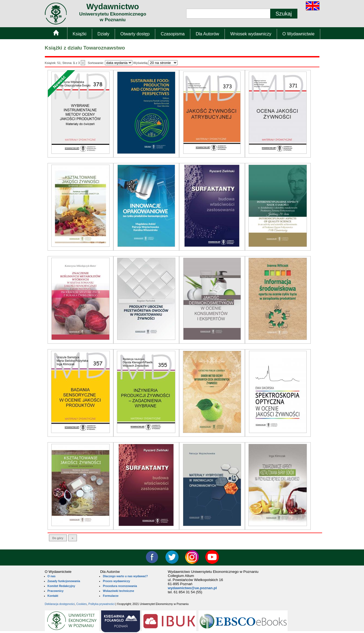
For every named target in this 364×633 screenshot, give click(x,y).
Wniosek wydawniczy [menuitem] (251, 34)
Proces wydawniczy (116, 581)
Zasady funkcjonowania (64, 581)
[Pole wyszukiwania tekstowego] (228, 14)
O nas (52, 576)
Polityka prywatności (102, 604)
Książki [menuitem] (80, 34)
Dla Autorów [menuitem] (207, 34)
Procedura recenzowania (120, 586)
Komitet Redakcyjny (61, 586)
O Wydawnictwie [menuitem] (298, 34)
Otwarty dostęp (135, 34)
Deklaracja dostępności (60, 604)
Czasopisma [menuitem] (173, 34)
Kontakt (53, 596)
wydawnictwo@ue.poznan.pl (192, 588)
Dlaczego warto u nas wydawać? (125, 576)
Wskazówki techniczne (118, 591)
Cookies (82, 604)
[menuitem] (56, 34)
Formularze (111, 596)
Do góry (58, 538)
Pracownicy (56, 591)
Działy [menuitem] (104, 34)
